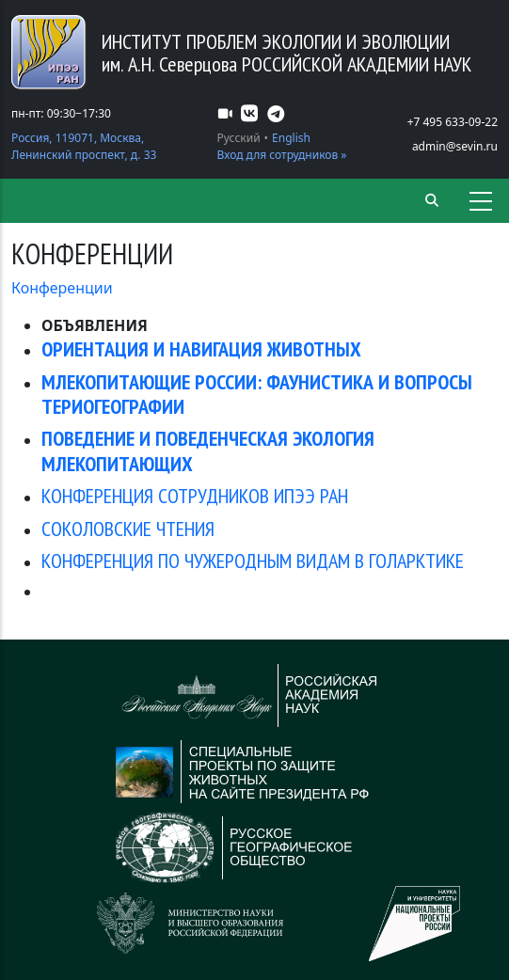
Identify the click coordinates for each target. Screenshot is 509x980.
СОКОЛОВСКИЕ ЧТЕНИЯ (128, 529)
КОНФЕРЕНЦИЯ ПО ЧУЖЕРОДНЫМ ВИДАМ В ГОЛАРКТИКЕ (253, 561)
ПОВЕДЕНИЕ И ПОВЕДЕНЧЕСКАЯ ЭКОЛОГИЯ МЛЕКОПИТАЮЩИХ (208, 450)
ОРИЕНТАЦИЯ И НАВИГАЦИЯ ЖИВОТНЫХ (201, 349)
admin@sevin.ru (455, 146)
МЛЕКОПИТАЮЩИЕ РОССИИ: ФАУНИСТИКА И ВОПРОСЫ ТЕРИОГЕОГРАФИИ (257, 394)
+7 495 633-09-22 (453, 122)
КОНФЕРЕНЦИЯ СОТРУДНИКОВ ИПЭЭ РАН (195, 496)
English (291, 138)
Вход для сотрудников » (282, 155)
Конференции (62, 288)
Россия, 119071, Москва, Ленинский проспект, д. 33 (84, 146)
